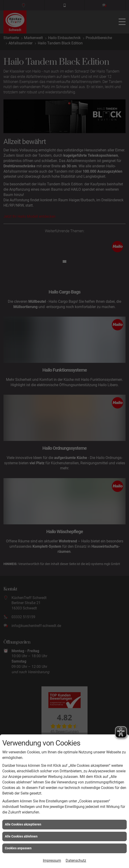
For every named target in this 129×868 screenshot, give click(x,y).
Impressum (52, 860)
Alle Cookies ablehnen (21, 836)
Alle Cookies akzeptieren (23, 824)
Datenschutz (76, 860)
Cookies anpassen (18, 848)
